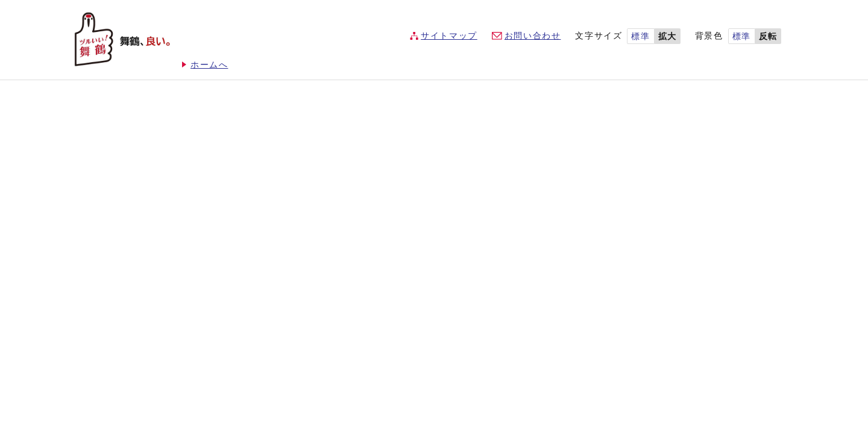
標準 (640, 36)
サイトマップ (449, 36)
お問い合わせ (533, 36)
